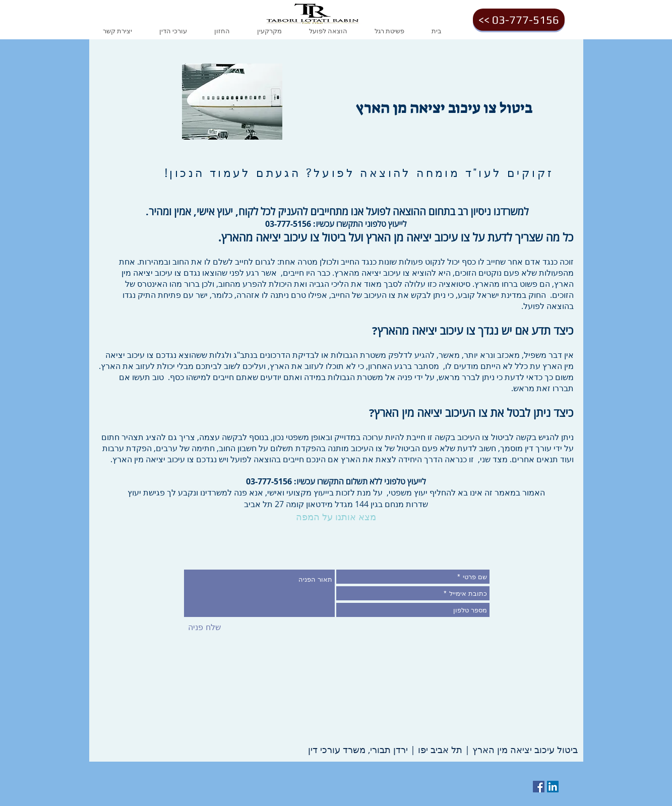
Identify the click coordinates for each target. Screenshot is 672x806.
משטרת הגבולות (358, 355)
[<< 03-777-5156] (519, 20)
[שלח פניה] (204, 628)
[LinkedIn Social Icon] (553, 787)
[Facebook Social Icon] (539, 787)
